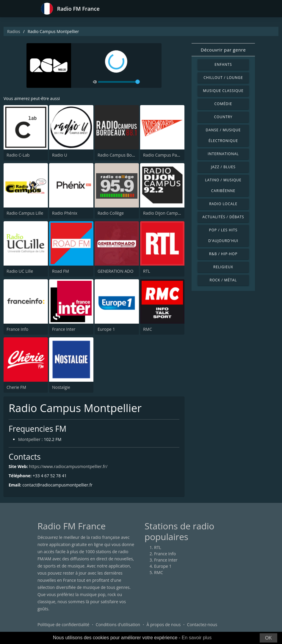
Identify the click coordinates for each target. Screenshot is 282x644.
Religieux (223, 267)
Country (223, 117)
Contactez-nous (202, 624)
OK (268, 638)
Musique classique (223, 91)
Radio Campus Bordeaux (122, 155)
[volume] (119, 82)
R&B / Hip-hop (223, 254)
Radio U (60, 155)
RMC (148, 329)
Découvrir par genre (223, 50)
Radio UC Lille (20, 271)
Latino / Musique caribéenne (223, 185)
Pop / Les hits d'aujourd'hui (223, 235)
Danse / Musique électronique (223, 135)
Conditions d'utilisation (118, 624)
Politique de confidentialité (63, 624)
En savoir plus (197, 638)
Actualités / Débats (223, 217)
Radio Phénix (65, 213)
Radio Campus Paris (162, 155)
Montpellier (29, 439)
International (223, 154)
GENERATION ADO (115, 271)
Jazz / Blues (223, 167)
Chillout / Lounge (223, 78)
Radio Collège (111, 213)
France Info (17, 329)
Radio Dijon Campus (163, 213)
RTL (147, 271)
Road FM (61, 271)
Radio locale (223, 204)
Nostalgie (61, 387)
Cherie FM (16, 387)
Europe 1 (106, 329)
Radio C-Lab (18, 155)
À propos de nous (163, 624)
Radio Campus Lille (25, 213)
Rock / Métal (223, 280)
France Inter (64, 329)
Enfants (223, 64)
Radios (14, 31)
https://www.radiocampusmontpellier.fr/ (68, 466)
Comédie (223, 104)
